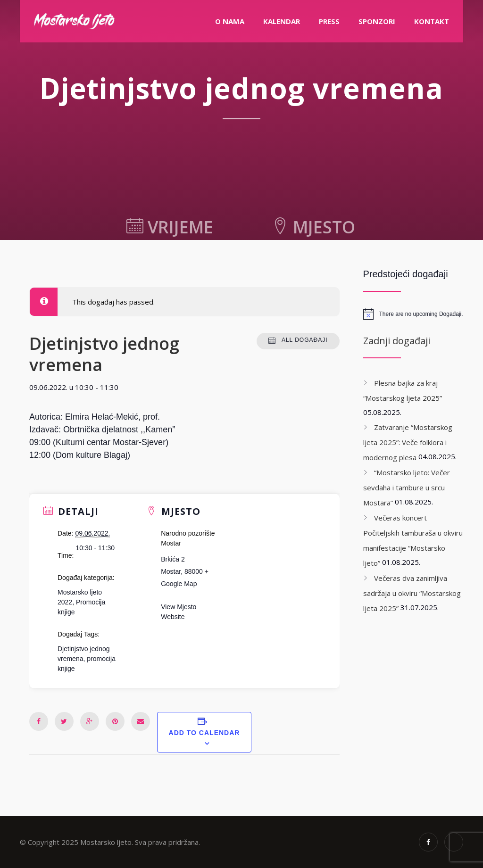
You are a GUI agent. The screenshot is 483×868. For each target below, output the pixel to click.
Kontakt (432, 21)
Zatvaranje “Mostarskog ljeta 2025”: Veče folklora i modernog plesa (408, 442)
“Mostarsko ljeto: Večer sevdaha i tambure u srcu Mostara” (407, 488)
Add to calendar (204, 733)
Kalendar (282, 21)
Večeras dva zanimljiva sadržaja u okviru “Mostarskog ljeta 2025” (412, 593)
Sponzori (377, 21)
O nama (230, 21)
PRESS (329, 21)
